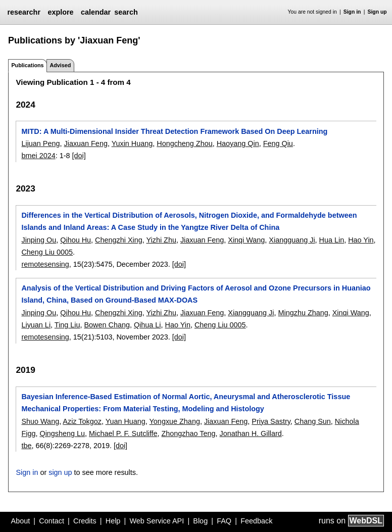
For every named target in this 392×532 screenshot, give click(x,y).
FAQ (224, 521)
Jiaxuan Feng (85, 143)
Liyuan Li (36, 325)
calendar (96, 12)
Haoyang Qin (238, 143)
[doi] (79, 156)
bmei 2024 (38, 156)
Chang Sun (313, 421)
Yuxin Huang (132, 143)
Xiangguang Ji (292, 240)
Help (113, 521)
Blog (200, 521)
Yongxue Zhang (175, 421)
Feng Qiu (278, 143)
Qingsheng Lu (62, 433)
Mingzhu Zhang (303, 313)
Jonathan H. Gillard (251, 433)
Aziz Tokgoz (82, 421)
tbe (26, 446)
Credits (85, 521)
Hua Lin (332, 240)
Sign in (352, 12)
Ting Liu (67, 325)
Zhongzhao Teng (189, 433)
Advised (60, 65)
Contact (52, 521)
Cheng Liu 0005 (47, 252)
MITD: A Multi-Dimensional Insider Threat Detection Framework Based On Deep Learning (174, 131)
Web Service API (157, 521)
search (126, 12)
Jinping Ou (39, 240)
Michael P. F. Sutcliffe (123, 433)
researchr (24, 12)
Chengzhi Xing (119, 240)
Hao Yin (361, 240)
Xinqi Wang (246, 240)
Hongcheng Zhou (184, 143)
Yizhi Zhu (161, 240)
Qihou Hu (76, 240)
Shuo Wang (40, 421)
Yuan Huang (126, 421)
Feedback (256, 521)
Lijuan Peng (40, 143)
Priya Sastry (271, 421)
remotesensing (45, 264)
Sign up (377, 12)
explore (60, 12)
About (21, 521)
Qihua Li (148, 325)
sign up (60, 472)
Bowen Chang (107, 325)
